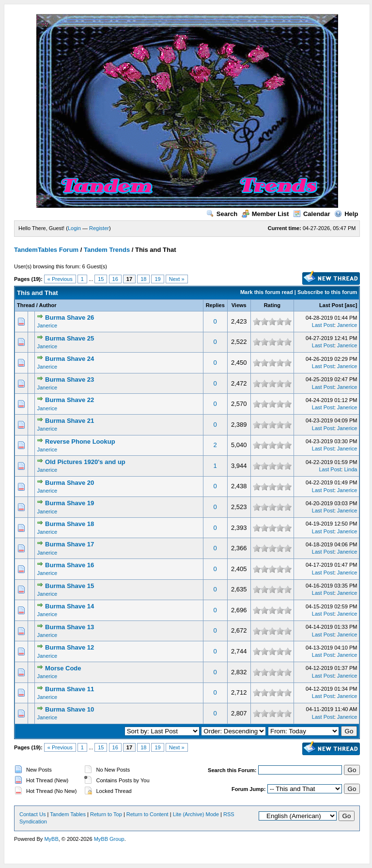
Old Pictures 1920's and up (85, 462)
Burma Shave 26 (70, 318)
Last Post (331, 305)
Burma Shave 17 (70, 544)
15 (101, 279)
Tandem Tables (68, 814)
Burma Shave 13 (70, 627)
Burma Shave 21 (70, 421)
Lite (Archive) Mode (196, 814)
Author (47, 305)
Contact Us (32, 814)
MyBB (51, 839)
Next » (177, 279)
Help (346, 214)
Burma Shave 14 (70, 606)
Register (99, 228)
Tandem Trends (107, 250)
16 (115, 279)
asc (351, 305)
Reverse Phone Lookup (80, 442)
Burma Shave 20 (70, 483)
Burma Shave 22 (70, 400)
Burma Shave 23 (70, 380)
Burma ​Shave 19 (70, 503)
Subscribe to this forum (327, 292)
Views (239, 305)
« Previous (60, 279)
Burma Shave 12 (70, 647)
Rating (272, 305)
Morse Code (63, 668)
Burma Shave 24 (70, 359)
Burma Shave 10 (70, 709)
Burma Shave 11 (70, 689)
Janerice (47, 325)
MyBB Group (109, 839)
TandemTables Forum (46, 250)
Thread (26, 305)
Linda (350, 469)
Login (74, 228)
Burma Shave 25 (70, 338)
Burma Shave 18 (70, 524)
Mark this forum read (267, 292)
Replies (215, 305)
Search (222, 214)
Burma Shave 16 (70, 565)
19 (157, 279)
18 (143, 279)
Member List (265, 214)
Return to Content (147, 814)
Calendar (312, 214)
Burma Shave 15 (70, 586)
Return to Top (106, 814)
